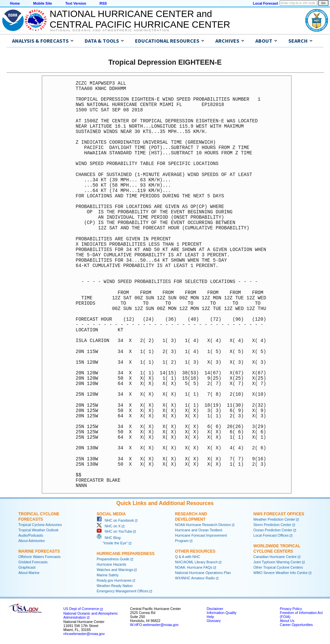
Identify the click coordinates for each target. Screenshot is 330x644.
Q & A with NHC (187, 557)
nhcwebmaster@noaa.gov (84, 634)
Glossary (214, 621)
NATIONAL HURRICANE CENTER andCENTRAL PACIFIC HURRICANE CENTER (140, 19)
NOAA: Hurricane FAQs (194, 567)
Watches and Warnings (115, 570)
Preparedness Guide (113, 559)
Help (210, 617)
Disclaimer (215, 609)
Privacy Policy (291, 609)
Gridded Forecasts (33, 562)
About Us (287, 621)
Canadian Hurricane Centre (275, 557)
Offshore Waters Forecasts (39, 557)
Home (15, 3)
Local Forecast (265, 3)
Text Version (76, 3)
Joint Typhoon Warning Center (277, 562)
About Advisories (31, 541)
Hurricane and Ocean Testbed (198, 530)
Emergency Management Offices (122, 591)
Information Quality (221, 613)
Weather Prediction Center (274, 519)
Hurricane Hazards (111, 564)
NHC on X (109, 526)
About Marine (29, 573)
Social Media (111, 514)
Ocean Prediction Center (273, 530)
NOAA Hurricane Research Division (203, 525)
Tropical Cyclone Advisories (40, 525)
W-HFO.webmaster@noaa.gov (154, 625)
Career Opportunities (296, 625)
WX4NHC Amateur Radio (195, 578)
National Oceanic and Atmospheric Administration (110, 30)
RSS (103, 3)
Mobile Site (43, 3)
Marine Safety (108, 575)
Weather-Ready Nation (115, 586)
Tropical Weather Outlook (38, 530)
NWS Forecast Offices (279, 514)
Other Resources (195, 551)
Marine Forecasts (39, 551)
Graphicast (27, 567)
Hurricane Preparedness (126, 554)
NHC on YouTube (114, 531)
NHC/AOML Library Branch (196, 562)
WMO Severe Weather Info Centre (280, 573)
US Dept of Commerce (81, 609)
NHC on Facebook (115, 520)
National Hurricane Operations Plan (203, 573)
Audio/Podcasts (31, 535)
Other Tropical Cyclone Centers (278, 567)
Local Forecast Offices (271, 535)
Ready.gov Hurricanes (114, 580)
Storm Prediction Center (272, 525)
